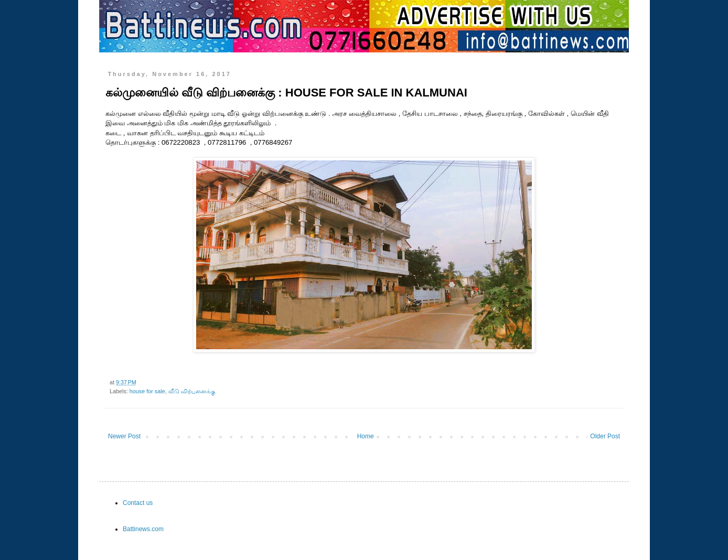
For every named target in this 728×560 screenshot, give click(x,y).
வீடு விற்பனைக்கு (192, 391)
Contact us (138, 503)
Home (366, 436)
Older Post (605, 436)
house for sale (147, 391)
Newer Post (124, 436)
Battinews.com (143, 529)
